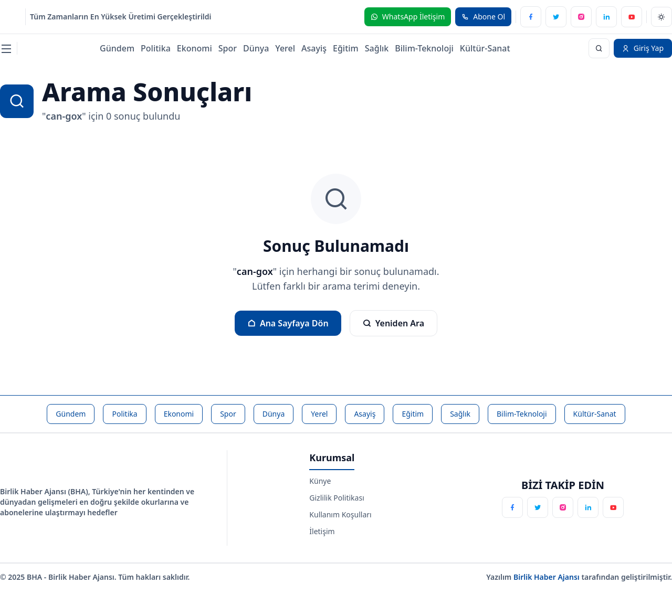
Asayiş (314, 48)
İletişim (322, 531)
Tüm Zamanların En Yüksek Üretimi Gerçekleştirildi (121, 17)
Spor (228, 48)
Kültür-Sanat (485, 48)
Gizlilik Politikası (337, 498)
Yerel (285, 48)
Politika (156, 48)
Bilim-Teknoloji (424, 48)
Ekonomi (195, 48)
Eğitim (346, 48)
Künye (320, 481)
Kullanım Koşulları (340, 514)
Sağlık (377, 48)
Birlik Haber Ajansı (548, 577)
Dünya (256, 48)
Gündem (117, 48)
